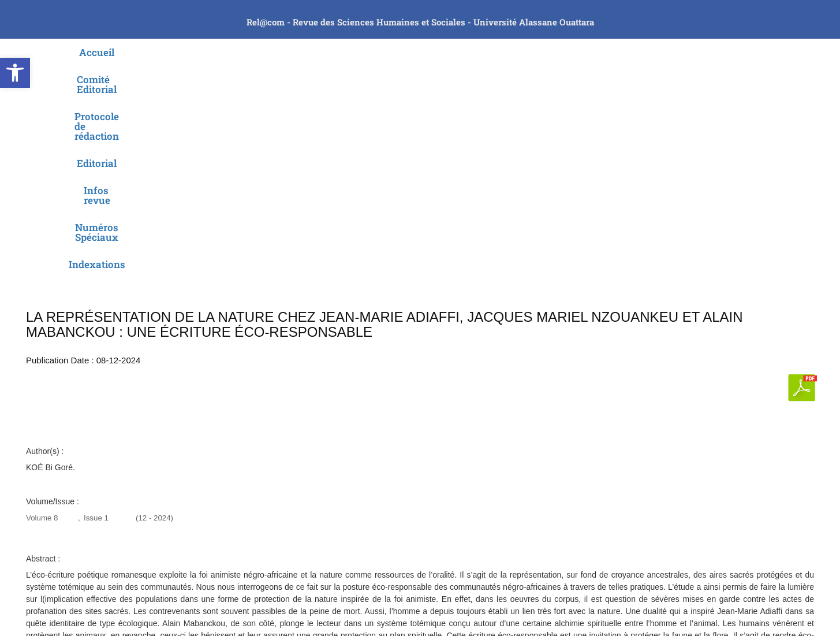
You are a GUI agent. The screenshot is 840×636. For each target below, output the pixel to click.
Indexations (671, 52)
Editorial (428, 52)
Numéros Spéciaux (581, 52)
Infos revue (492, 52)
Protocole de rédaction (339, 52)
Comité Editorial (232, 52)
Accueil (159, 52)
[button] (15, 73)
